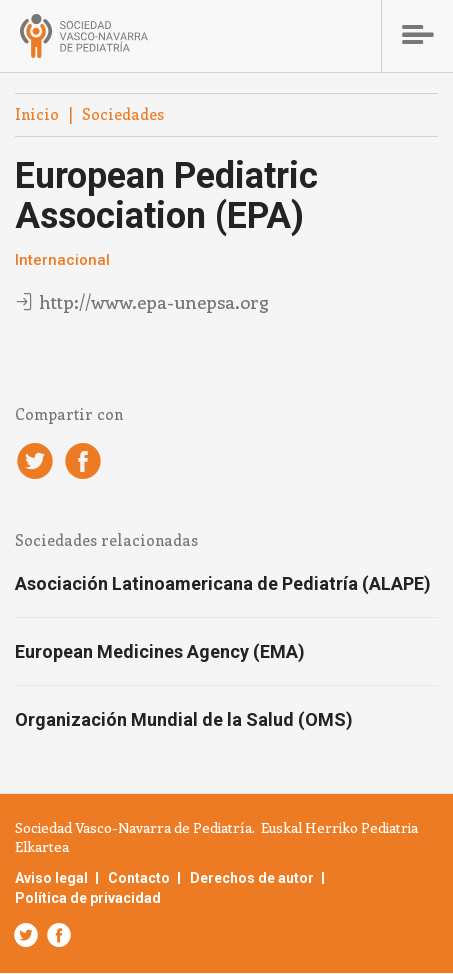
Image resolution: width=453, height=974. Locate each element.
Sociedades (123, 114)
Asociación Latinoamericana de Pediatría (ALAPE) (223, 583)
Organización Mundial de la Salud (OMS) (184, 719)
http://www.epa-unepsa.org (154, 302)
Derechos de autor (252, 878)
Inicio (37, 114)
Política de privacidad (88, 898)
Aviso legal (51, 878)
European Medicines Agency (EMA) (160, 651)
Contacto (139, 878)
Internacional (62, 260)
